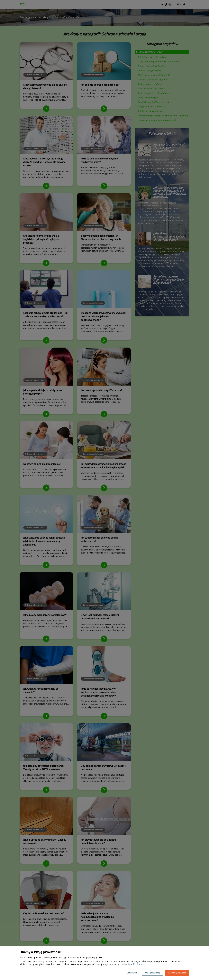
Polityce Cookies (133, 964)
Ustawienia (132, 973)
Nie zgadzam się (152, 973)
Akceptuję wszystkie (177, 973)
